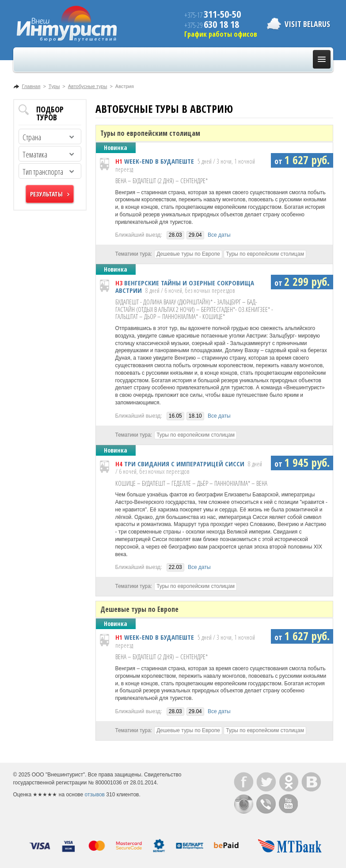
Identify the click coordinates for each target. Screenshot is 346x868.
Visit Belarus (307, 24)
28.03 (175, 235)
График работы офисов (221, 34)
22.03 (175, 567)
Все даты (219, 235)
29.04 (195, 235)
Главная (31, 86)
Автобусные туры (88, 86)
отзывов (95, 795)
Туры (54, 86)
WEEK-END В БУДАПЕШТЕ (159, 161)
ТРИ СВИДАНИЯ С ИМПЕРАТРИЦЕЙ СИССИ (184, 464)
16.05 (175, 416)
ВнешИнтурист (67, 24)
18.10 (195, 416)
